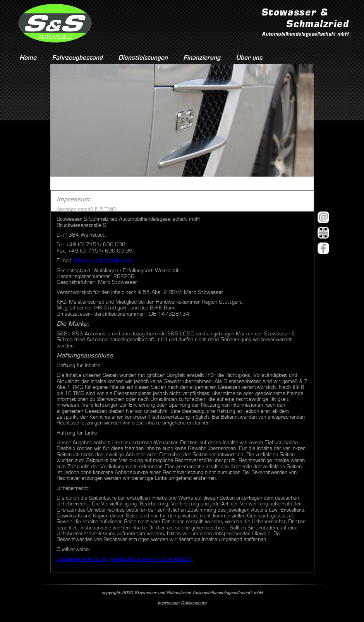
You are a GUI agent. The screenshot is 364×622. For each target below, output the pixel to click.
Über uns (249, 58)
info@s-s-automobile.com (103, 260)
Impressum (168, 603)
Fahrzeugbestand (77, 58)
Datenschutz (194, 603)
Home (28, 58)
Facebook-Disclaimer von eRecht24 (151, 559)
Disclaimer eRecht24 (82, 559)
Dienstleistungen (143, 58)
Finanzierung (202, 58)
